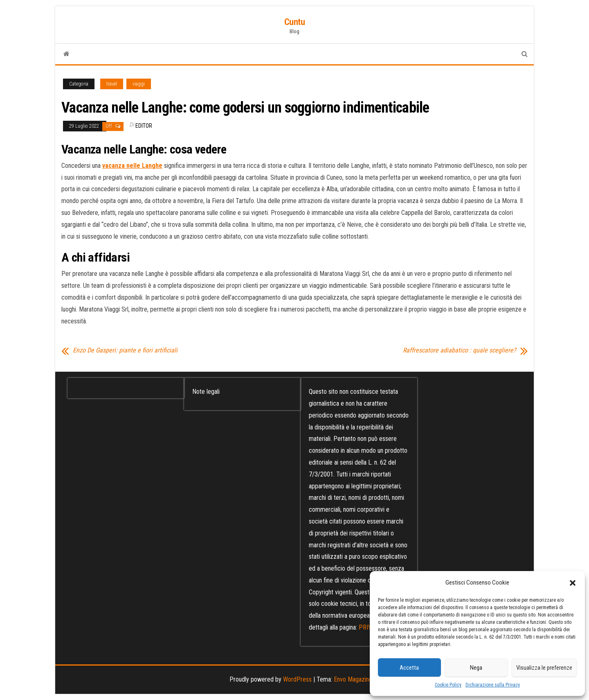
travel (112, 84)
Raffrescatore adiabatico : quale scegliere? (460, 350)
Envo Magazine (353, 679)
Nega (476, 668)
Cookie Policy (448, 685)
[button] (573, 583)
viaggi (139, 84)
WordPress (297, 679)
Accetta (409, 668)
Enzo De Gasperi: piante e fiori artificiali (125, 350)
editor (144, 126)
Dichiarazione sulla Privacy (493, 685)
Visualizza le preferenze (544, 668)
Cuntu (295, 22)
